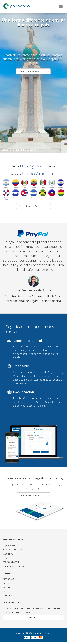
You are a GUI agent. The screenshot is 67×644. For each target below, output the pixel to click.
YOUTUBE (7, 596)
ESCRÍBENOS (8, 579)
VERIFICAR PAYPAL (11, 562)
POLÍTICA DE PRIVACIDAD (14, 566)
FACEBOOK (8, 587)
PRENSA (6, 583)
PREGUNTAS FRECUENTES (14, 550)
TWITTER (7, 591)
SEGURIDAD (8, 554)
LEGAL (5, 558)
